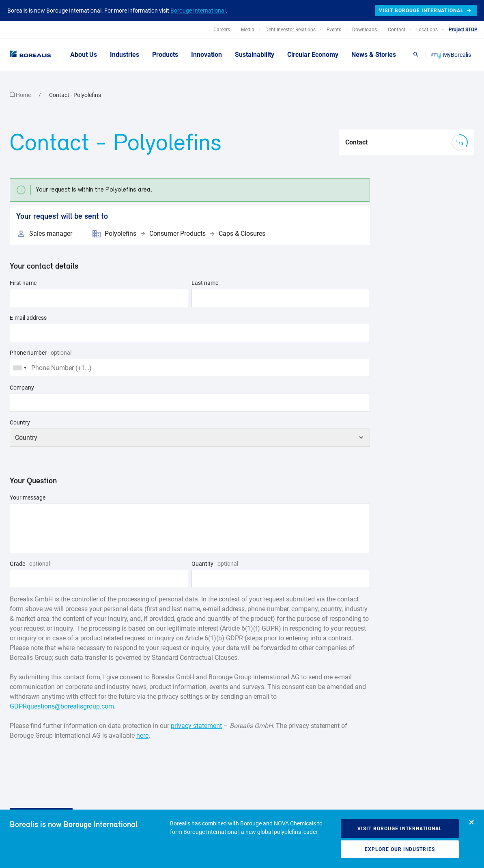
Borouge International (198, 11)
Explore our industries (400, 849)
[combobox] (19, 368)
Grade (30, 564)
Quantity (215, 564)
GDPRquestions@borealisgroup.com (62, 706)
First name (23, 283)
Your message (28, 498)
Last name (205, 283)
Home (21, 95)
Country (20, 422)
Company (22, 388)
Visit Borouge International (400, 829)
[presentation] (71, 763)
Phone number (41, 353)
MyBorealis (452, 55)
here (142, 736)
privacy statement (196, 726)
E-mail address (28, 318)
